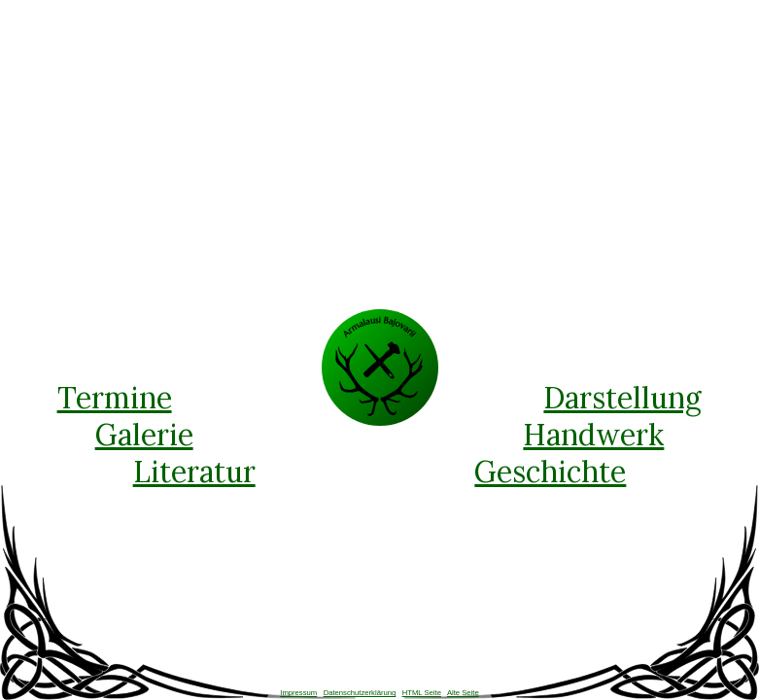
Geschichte (550, 472)
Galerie (144, 435)
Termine (115, 398)
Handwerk (593, 435)
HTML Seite (422, 693)
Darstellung (622, 398)
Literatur (194, 472)
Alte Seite (463, 693)
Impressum (298, 693)
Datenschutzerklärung (360, 693)
